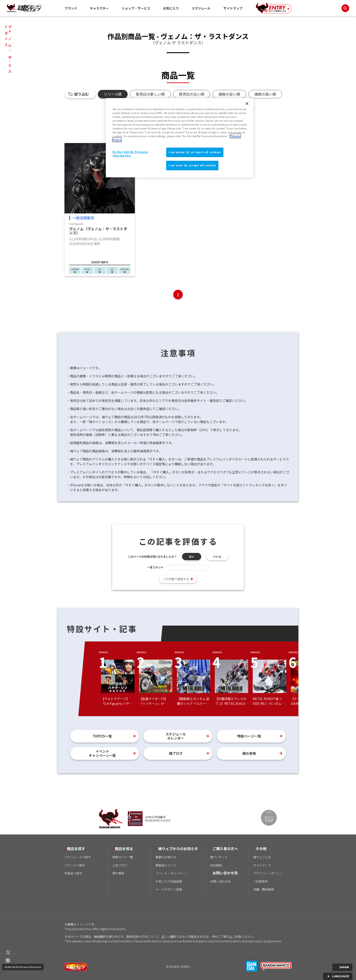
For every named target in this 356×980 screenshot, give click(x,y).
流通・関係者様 (263, 889)
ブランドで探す (75, 865)
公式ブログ (120, 865)
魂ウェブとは (262, 857)
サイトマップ (233, 8)
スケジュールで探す (78, 857)
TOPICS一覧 (102, 736)
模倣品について (166, 865)
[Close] (247, 104)
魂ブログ (176, 753)
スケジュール (201, 8)
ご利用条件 (261, 881)
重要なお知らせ (166, 857)
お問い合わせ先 (220, 881)
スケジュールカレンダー (176, 736)
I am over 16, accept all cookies (192, 165)
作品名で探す (73, 873)
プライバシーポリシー (268, 873)
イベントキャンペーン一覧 (102, 753)
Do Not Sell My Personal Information (23, 967)
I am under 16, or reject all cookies (195, 152)
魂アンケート (219, 857)
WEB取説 (216, 865)
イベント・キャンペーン (172, 873)
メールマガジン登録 (169, 889)
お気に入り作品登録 (169, 881)
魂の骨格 (249, 753)
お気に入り (171, 8)
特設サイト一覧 (123, 857)
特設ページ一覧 (249, 736)
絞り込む (82, 94)
